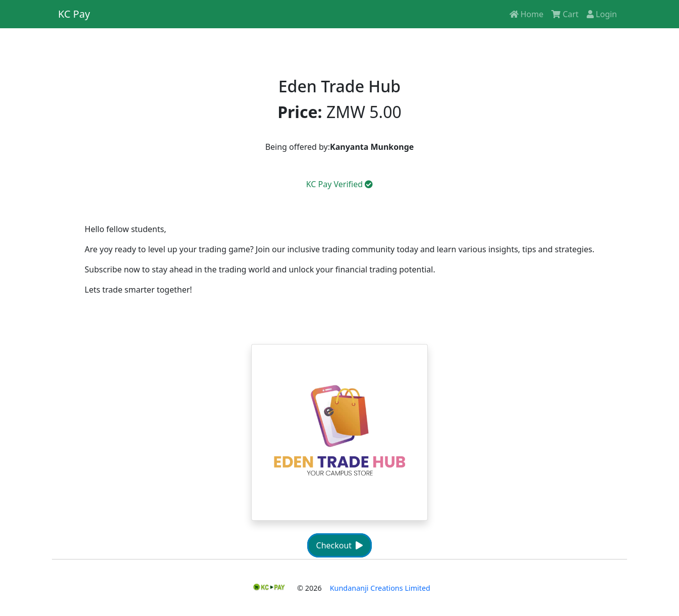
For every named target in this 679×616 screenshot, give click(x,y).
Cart (565, 14)
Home (527, 14)
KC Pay (74, 14)
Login (602, 14)
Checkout (340, 545)
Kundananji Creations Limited (380, 588)
